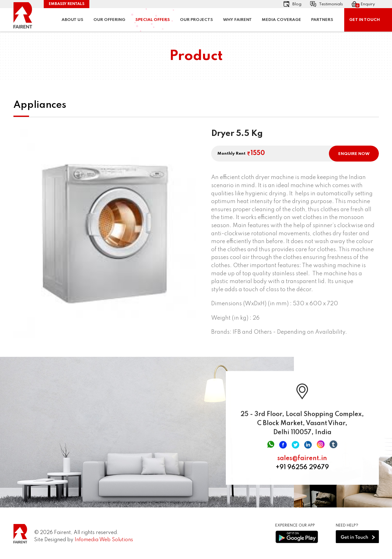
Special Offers (153, 20)
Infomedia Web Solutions (104, 540)
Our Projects (196, 20)
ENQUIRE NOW (354, 154)
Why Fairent (237, 20)
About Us (72, 20)
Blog (293, 4)
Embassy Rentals (67, 4)
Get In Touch (365, 20)
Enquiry (363, 4)
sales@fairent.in (302, 462)
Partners (322, 20)
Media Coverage (281, 20)
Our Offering (109, 20)
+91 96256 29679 (302, 471)
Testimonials (327, 4)
